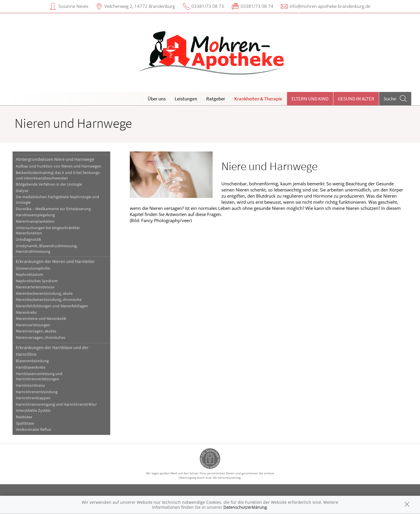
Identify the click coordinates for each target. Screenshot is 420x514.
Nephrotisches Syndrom (37, 281)
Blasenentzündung (32, 361)
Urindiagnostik (28, 239)
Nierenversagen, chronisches (41, 338)
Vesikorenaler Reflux (33, 430)
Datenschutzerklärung (245, 507)
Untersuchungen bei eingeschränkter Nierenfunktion (48, 231)
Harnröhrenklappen (33, 398)
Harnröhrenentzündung (37, 392)
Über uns (157, 99)
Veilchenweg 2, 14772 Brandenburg (140, 6)
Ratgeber (216, 99)
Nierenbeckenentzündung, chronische (49, 300)
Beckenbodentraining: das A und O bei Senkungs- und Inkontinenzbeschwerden (58, 175)
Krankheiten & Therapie (258, 99)
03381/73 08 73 (208, 6)
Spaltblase (25, 423)
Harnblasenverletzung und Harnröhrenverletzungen (39, 377)
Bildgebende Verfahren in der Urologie (49, 184)
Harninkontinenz (30, 385)
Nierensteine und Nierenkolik (41, 319)
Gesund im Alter (356, 99)
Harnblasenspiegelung (35, 215)
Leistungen (186, 99)
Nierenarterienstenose (35, 287)
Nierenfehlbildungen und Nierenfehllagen (52, 306)
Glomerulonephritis (33, 268)
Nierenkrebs (26, 312)
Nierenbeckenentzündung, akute (44, 293)
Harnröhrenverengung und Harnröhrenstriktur (56, 404)
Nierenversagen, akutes (36, 331)
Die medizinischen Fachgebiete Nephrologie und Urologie (57, 200)
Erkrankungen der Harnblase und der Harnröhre (52, 351)
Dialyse (22, 191)
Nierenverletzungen (33, 325)
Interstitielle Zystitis (33, 411)
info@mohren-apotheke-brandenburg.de (330, 6)
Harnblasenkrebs (31, 367)
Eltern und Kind (310, 99)
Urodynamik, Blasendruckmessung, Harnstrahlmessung (47, 249)
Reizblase (24, 417)
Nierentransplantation (35, 221)
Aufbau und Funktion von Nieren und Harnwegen (58, 166)
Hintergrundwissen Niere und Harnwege (55, 159)
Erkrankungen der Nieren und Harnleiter (55, 261)
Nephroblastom (30, 275)
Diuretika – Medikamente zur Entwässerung (53, 209)
